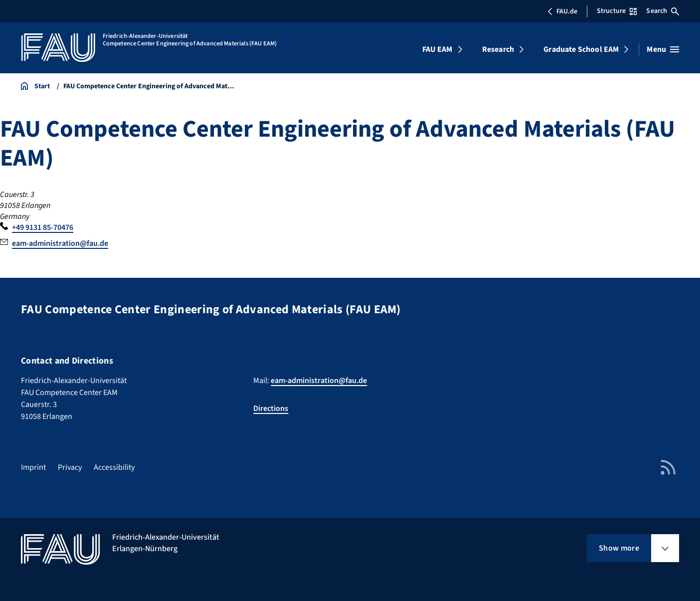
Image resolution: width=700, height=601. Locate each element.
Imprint (33, 467)
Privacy (70, 467)
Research (498, 49)
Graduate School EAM (581, 49)
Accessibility (114, 467)
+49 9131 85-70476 (43, 227)
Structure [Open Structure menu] (617, 11)
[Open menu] (663, 49)
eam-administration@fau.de (60, 243)
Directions (271, 408)
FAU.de (562, 11)
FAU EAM (437, 49)
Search (663, 11)
